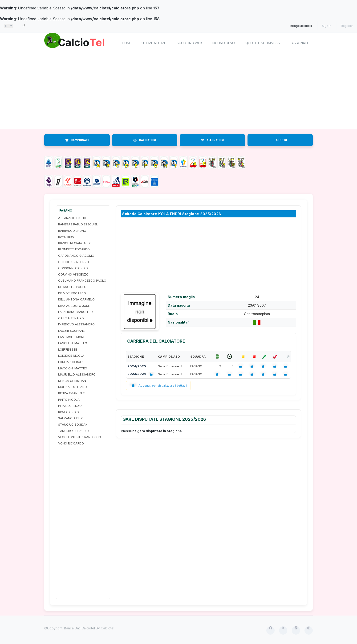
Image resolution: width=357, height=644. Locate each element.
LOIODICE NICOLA (71, 356)
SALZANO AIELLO (71, 418)
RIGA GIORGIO (69, 412)
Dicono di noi (224, 43)
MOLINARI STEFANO (73, 387)
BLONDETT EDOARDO (74, 249)
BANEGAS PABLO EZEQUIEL (78, 224)
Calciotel (108, 628)
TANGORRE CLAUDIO (73, 431)
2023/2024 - (141, 374)
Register (347, 26)
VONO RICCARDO (71, 443)
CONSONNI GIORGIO (73, 268)
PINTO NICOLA (69, 400)
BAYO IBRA (66, 237)
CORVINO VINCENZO (73, 274)
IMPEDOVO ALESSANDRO (76, 324)
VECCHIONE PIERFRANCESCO (80, 437)
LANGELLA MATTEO (73, 343)
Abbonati (300, 43)
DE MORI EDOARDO (72, 293)
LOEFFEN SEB (68, 349)
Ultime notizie (154, 43)
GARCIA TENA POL (72, 318)
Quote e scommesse (264, 43)
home (127, 43)
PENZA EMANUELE (71, 393)
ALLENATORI (212, 140)
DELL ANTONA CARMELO (76, 299)
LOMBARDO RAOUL (72, 362)
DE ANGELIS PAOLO (72, 287)
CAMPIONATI (77, 140)
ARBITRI (281, 140)
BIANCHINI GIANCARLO (75, 243)
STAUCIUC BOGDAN (73, 424)
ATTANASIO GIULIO (72, 218)
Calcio (84, 42)
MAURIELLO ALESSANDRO (77, 374)
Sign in (327, 26)
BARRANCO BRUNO (72, 231)
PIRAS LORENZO (70, 406)
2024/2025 (137, 366)
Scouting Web (189, 43)
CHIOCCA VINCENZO (74, 262)
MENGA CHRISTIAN (72, 381)
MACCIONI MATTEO (73, 368)
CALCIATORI (145, 140)
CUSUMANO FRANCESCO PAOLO (82, 280)
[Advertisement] (178, 92)
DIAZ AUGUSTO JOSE (74, 306)
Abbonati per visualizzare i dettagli (158, 386)
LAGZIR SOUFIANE (71, 331)
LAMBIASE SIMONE (72, 337)
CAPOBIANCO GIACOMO (76, 256)
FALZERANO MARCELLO (75, 312)
